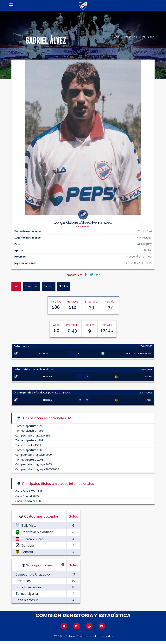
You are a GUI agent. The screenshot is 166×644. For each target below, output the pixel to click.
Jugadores (129, 37)
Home (116, 37)
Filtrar (64, 286)
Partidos (49, 286)
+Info (16, 286)
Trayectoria (32, 286)
